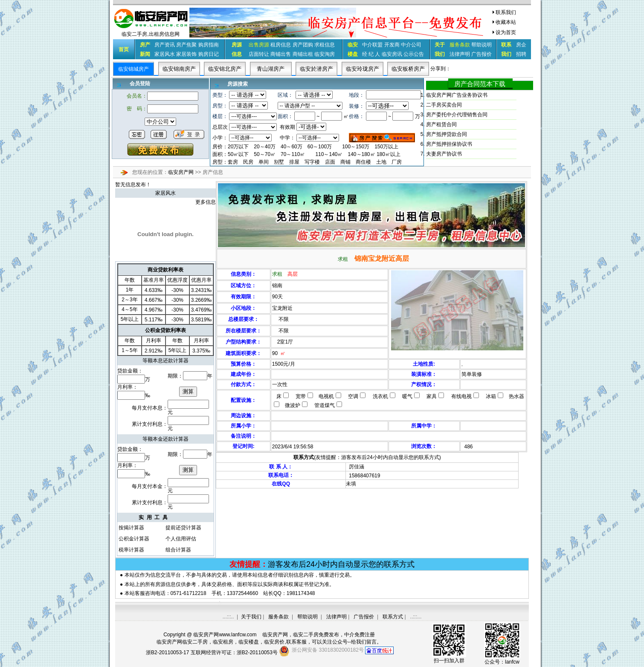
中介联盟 (372, 45)
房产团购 (303, 45)
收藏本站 (506, 22)
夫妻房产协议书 (444, 154)
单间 (264, 162)
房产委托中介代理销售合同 (457, 115)
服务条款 (278, 617)
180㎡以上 (389, 154)
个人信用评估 (181, 539)
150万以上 (386, 147)
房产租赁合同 (441, 124)
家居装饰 (186, 54)
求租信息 (325, 45)
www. (238, 635)
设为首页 (506, 32)
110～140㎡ (329, 154)
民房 (248, 162)
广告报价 (482, 54)
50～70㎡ (265, 154)
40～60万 (292, 147)
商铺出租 (303, 54)
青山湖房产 (271, 69)
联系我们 (506, 12)
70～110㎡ (293, 154)
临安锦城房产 (133, 69)
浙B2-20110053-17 (167, 653)
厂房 (397, 162)
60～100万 (320, 147)
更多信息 (206, 202)
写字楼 (312, 162)
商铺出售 (281, 54)
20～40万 (265, 147)
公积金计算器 (134, 539)
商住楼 (363, 162)
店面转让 (259, 54)
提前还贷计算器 (183, 528)
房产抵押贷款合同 (447, 134)
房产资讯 (165, 45)
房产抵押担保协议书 (449, 144)
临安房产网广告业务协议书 (457, 95)
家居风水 (165, 54)
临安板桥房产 (408, 69)
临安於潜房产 (316, 69)
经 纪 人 (371, 54)
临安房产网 (181, 172)
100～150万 (356, 147)
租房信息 (281, 45)
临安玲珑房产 (363, 69)
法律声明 (460, 54)
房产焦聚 (186, 45)
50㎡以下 (238, 154)
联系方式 (393, 617)
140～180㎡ (362, 154)
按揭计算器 (131, 528)
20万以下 (238, 147)
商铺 (345, 162)
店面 (330, 162)
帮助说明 (482, 45)
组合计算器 (178, 550)
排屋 (294, 162)
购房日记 (209, 54)
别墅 (279, 162)
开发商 (392, 45)
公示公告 (414, 54)
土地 (381, 162)
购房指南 (209, 45)
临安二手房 (306, 635)
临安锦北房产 (225, 69)
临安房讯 (392, 54)
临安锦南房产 (179, 69)
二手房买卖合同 (444, 105)
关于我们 (251, 617)
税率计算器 (131, 550)
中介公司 (411, 45)
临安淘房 (325, 54)
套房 (233, 162)
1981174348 (301, 593)
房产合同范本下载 (480, 84)
